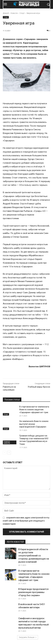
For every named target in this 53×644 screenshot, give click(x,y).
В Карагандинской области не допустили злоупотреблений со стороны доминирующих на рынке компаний (34, 556)
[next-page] (9, 453)
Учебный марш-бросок (39, 387)
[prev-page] (5, 453)
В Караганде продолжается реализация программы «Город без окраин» (33, 592)
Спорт (22, 13)
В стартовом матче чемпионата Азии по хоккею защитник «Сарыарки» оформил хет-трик (34, 409)
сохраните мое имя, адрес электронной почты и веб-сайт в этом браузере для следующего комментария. (26, 521)
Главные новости (7, 442)
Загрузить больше (28, 637)
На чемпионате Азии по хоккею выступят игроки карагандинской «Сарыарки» (34, 424)
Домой (6, 13)
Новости (14, 13)
